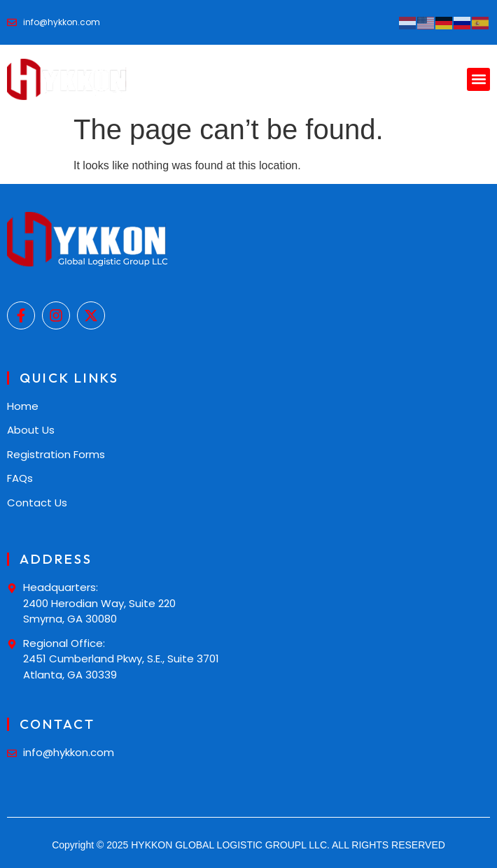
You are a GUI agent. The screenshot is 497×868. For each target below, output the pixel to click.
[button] (478, 79)
